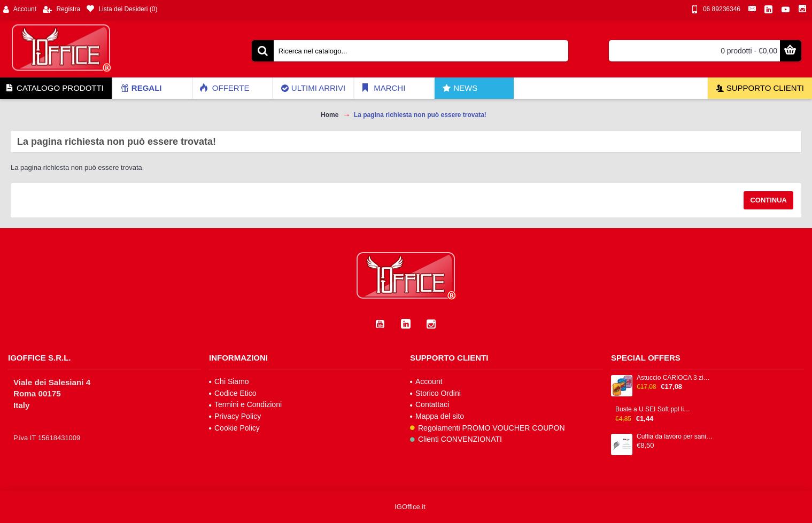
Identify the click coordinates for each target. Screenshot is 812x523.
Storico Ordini (435, 393)
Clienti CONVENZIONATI (456, 439)
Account (426, 381)
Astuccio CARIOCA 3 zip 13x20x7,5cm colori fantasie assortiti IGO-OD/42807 (675, 378)
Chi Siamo (229, 381)
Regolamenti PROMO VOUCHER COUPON (488, 428)
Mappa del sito (437, 416)
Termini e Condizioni (245, 404)
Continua (768, 200)
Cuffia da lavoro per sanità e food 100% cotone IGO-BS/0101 (675, 437)
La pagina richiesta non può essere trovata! (420, 115)
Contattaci (430, 404)
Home (330, 115)
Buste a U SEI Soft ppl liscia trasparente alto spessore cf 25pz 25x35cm (653, 409)
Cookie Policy (234, 428)
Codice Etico (233, 393)
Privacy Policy (235, 416)
